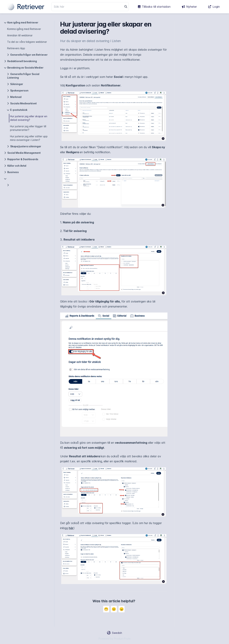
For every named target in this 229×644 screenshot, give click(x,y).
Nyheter (189, 7)
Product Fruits (122, 639)
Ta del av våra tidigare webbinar (27, 42)
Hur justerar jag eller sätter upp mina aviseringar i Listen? (29, 138)
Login (214, 7)
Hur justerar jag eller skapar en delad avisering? (29, 118)
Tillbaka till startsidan (154, 7)
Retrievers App (16, 48)
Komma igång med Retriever (24, 29)
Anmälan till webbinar (20, 35)
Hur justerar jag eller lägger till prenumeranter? (28, 128)
